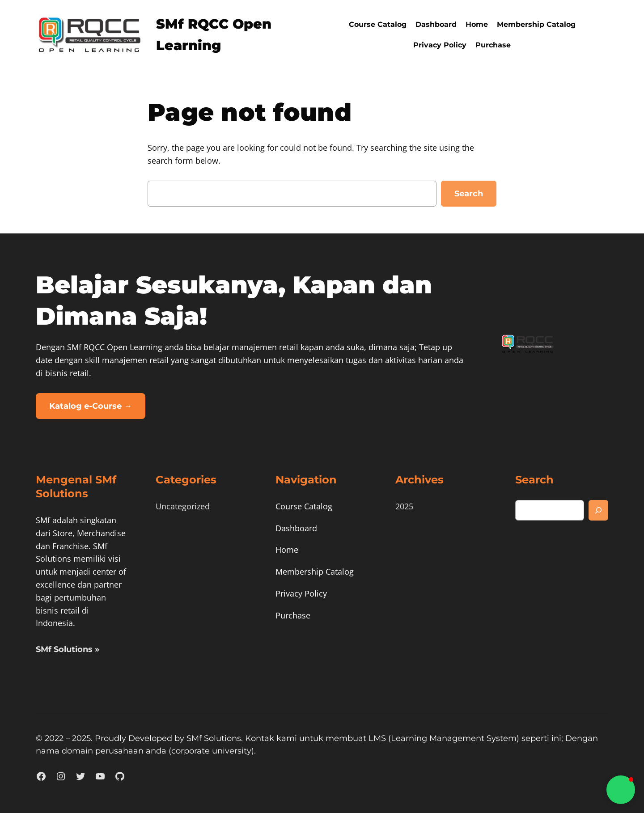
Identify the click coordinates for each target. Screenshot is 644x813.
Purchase (493, 45)
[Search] (598, 510)
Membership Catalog (536, 24)
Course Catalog (378, 24)
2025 (404, 506)
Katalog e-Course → (91, 406)
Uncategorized (183, 506)
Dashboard (436, 24)
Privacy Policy (440, 45)
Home (477, 24)
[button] (621, 790)
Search (469, 194)
